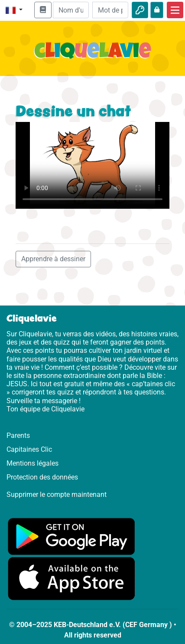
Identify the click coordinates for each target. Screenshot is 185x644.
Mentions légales (32, 463)
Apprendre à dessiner (53, 259)
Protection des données (42, 477)
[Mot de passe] (110, 10)
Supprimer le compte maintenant (57, 494)
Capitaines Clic (29, 449)
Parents (18, 435)
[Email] (71, 10)
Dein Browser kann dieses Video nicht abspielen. (92, 165)
